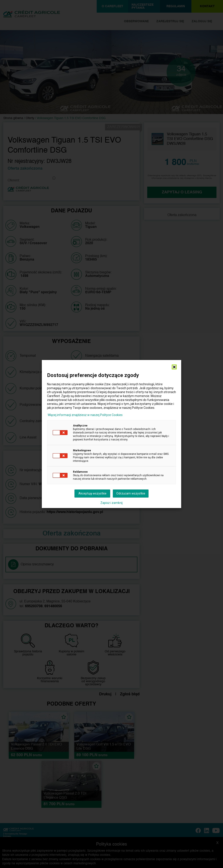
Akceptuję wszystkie (92, 493)
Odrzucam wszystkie (131, 493)
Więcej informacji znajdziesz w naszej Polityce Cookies (85, 415)
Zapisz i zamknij (111, 503)
